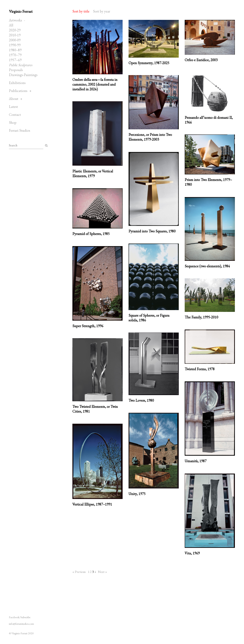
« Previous (79, 572)
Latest (13, 107)
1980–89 (15, 50)
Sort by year (102, 11)
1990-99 (15, 45)
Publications (18, 91)
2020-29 (15, 30)
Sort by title (81, 11)
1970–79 (15, 55)
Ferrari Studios (20, 130)
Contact (15, 115)
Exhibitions (17, 83)
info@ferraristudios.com (21, 624)
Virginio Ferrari (21, 11)
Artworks (15, 20)
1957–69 (15, 60)
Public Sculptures (21, 65)
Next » (103, 572)
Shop (13, 122)
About (14, 99)
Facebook (14, 617)
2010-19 (15, 35)
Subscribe (25, 617)
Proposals (16, 70)
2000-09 (15, 40)
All (11, 25)
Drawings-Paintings (23, 75)
